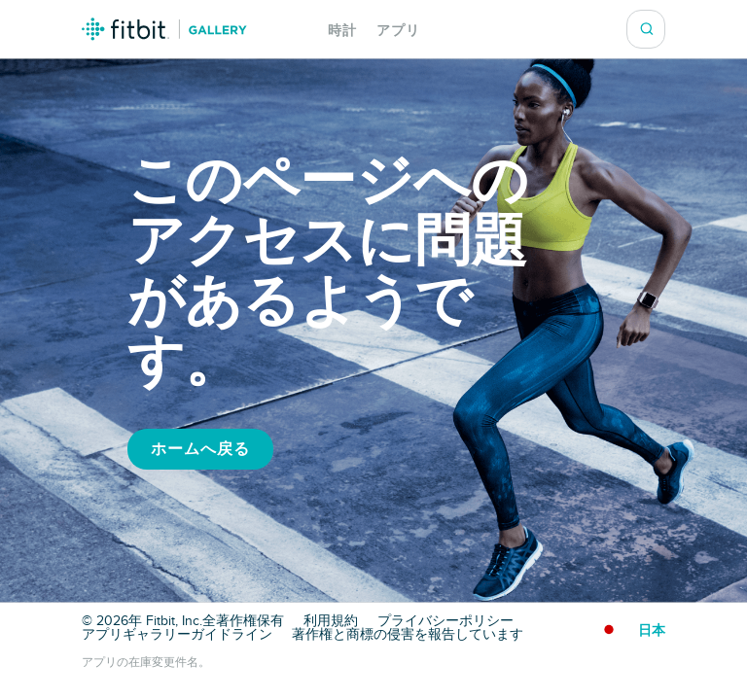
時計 (342, 31)
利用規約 (331, 621)
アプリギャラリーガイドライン (177, 635)
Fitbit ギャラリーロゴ (164, 29)
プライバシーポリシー (445, 621)
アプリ (398, 31)
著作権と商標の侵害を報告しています (408, 635)
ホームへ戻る (200, 449)
